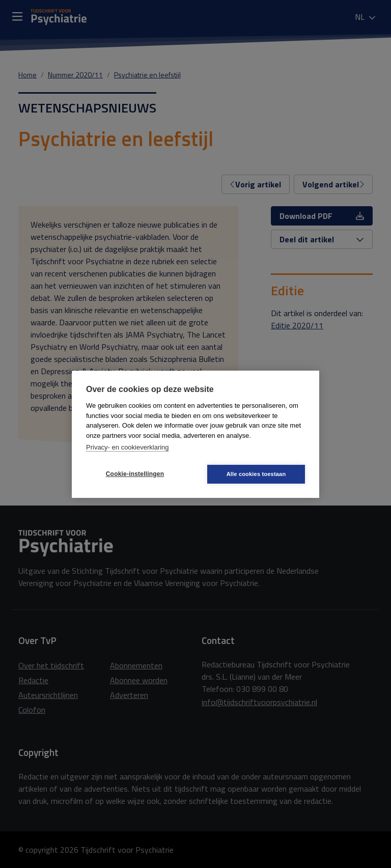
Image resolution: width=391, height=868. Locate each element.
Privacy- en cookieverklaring (128, 447)
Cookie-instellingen (135, 474)
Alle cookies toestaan (256, 474)
